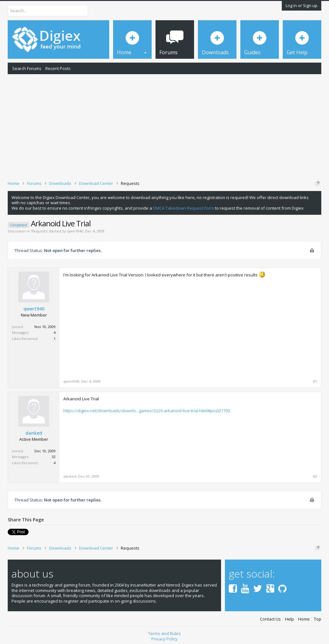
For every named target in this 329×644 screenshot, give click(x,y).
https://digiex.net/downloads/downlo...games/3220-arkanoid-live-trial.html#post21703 (147, 411)
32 (54, 457)
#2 (315, 476)
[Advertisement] (164, 126)
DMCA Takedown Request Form (183, 208)
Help (289, 619)
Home (304, 619)
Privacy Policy (164, 639)
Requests (39, 231)
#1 (315, 381)
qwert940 (75, 231)
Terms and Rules (164, 633)
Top (318, 619)
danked (34, 433)
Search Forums (27, 68)
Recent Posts (58, 68)
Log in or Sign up (302, 5)
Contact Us (270, 619)
